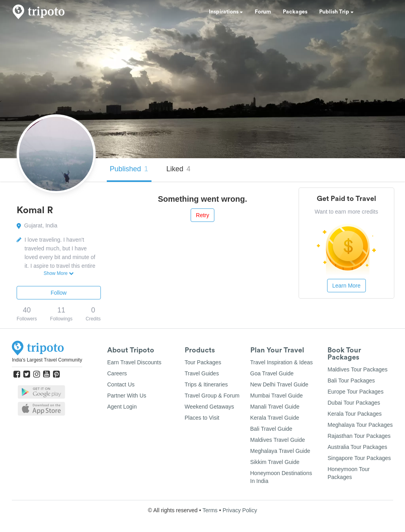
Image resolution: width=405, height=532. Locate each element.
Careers (117, 373)
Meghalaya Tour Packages (360, 425)
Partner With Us (127, 396)
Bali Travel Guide (272, 429)
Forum (263, 12)
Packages (295, 12)
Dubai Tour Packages (354, 403)
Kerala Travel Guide (275, 418)
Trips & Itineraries (206, 384)
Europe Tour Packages (355, 392)
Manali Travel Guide (275, 407)
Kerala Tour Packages (355, 414)
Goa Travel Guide (272, 373)
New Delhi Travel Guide (279, 384)
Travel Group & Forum (212, 396)
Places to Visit (202, 418)
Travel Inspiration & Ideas (282, 362)
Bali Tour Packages (351, 381)
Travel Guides (202, 373)
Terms (210, 510)
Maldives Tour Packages (357, 369)
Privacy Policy (240, 510)
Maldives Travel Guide (278, 440)
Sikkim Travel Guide (275, 462)
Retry (202, 215)
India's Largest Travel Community (47, 360)
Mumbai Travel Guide (277, 396)
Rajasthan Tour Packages (359, 436)
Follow (59, 293)
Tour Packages (203, 362)
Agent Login (122, 407)
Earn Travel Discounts (134, 362)
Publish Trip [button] (336, 12)
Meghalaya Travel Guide (280, 451)
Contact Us (121, 384)
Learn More (346, 286)
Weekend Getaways (209, 407)
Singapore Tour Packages (359, 458)
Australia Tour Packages (357, 447)
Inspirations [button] (226, 12)
